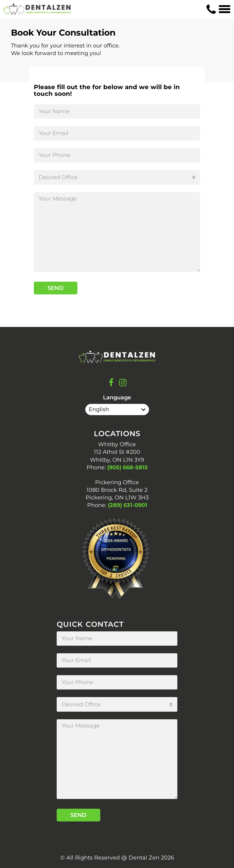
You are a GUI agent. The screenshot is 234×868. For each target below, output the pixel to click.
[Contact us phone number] (211, 9)
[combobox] (117, 177)
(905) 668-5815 (128, 467)
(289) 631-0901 (128, 505)
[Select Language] (117, 410)
